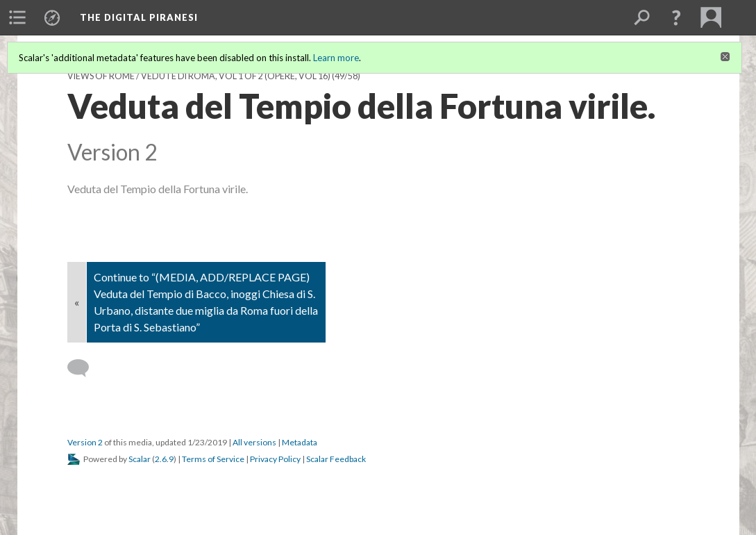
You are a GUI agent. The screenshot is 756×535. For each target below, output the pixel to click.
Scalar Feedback (336, 459)
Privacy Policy (275, 459)
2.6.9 (164, 459)
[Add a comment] (84, 368)
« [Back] (77, 302)
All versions (254, 442)
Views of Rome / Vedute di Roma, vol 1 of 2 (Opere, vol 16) (199, 76)
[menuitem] (17, 17)
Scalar (140, 459)
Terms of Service (213, 459)
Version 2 (85, 442)
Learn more (336, 58)
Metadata (300, 442)
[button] (676, 17)
